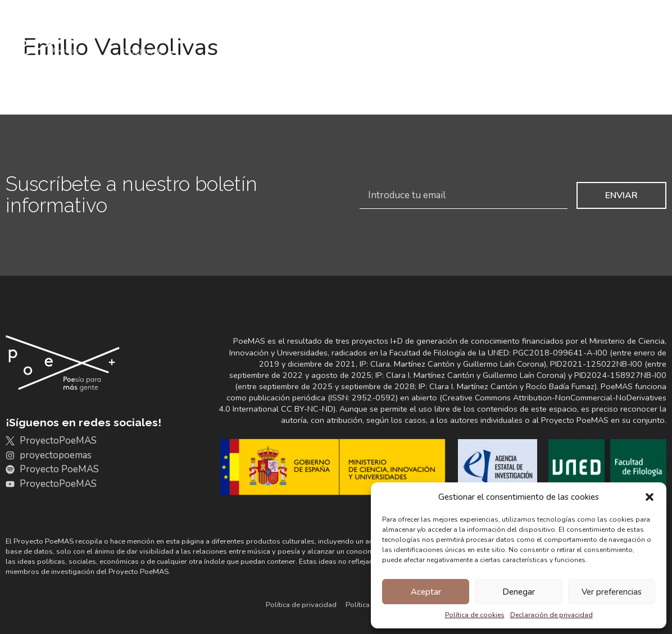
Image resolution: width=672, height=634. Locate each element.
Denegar (519, 592)
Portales (404, 26)
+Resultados (485, 26)
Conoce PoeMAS (155, 26)
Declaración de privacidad (551, 615)
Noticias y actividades (599, 26)
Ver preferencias (612, 592)
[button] (650, 497)
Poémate (149, 52)
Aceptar (426, 592)
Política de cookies (475, 615)
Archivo (248, 26)
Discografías (328, 26)
